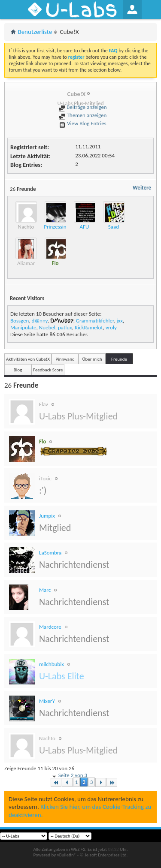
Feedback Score (48, 370)
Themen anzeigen (83, 115)
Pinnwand (65, 359)
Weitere (142, 188)
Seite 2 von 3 (69, 776)
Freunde (119, 359)
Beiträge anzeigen (82, 107)
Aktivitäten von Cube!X (28, 359)
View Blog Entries (82, 123)
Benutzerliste (35, 32)
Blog (18, 370)
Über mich (92, 359)
